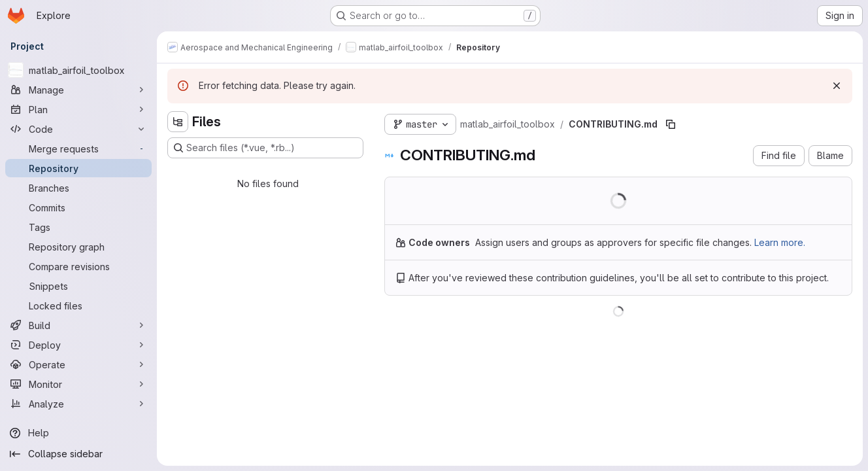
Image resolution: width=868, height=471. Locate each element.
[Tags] (78, 227)
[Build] (78, 325)
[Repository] (78, 168)
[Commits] (78, 207)
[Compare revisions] (78, 266)
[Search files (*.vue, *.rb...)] (265, 148)
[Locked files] (78, 305)
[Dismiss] (837, 86)
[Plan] (78, 109)
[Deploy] (78, 345)
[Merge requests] (78, 148)
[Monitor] (78, 384)
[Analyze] (78, 404)
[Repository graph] (78, 247)
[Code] (78, 129)
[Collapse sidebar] (78, 454)
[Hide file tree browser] (178, 122)
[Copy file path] (671, 124)
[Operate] (78, 364)
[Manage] (78, 90)
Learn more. (780, 242)
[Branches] (78, 188)
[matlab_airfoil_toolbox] (78, 70)
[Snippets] (78, 286)
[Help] (78, 433)
